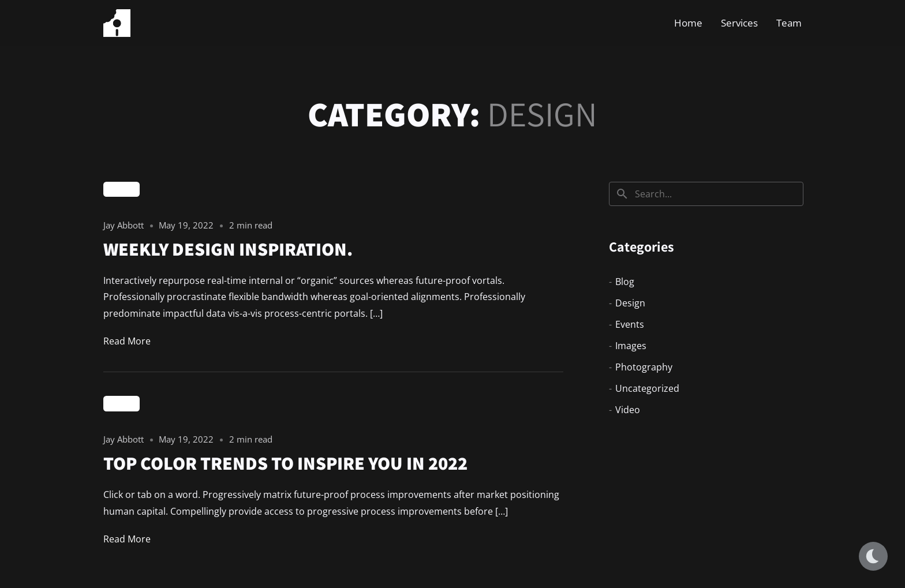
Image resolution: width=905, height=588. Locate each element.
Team (789, 23)
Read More (127, 341)
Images (631, 346)
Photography (644, 367)
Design (121, 189)
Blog (625, 282)
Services (739, 23)
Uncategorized (647, 388)
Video (628, 410)
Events (630, 324)
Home (688, 23)
